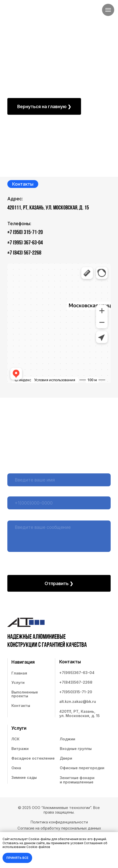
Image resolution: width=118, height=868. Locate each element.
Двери (66, 758)
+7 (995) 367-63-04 (25, 243)
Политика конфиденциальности (59, 822)
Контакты (21, 706)
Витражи (20, 749)
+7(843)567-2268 (76, 682)
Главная (19, 673)
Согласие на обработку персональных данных (59, 828)
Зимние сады (24, 778)
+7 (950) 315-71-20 (25, 233)
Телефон (15, 492)
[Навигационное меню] (108, 10)
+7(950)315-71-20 (76, 692)
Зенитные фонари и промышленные (77, 780)
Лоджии (67, 739)
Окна (16, 768)
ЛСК (15, 739)
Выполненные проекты (25, 694)
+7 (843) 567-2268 (24, 253)
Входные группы (76, 749)
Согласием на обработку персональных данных (59, 559)
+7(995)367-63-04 (77, 673)
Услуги (18, 683)
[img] (24, 16)
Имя (11, 469)
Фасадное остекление (33, 758)
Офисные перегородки (82, 768)
